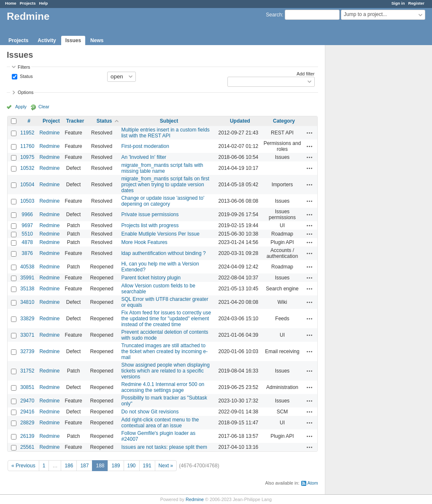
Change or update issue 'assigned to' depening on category (163, 201)
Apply (21, 107)
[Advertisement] (367, 177)
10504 (27, 185)
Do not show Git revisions (150, 412)
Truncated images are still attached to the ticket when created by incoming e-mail (164, 351)
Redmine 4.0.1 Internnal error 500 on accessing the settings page (163, 387)
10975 (27, 157)
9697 (27, 225)
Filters (24, 67)
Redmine (49, 133)
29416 (27, 412)
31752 (27, 371)
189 (116, 466)
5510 (27, 234)
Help (44, 3)
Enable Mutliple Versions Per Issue (160, 234)
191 (147, 466)
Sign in (398, 3)
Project (51, 121)
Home (11, 3)
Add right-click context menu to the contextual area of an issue (160, 423)
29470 (27, 401)
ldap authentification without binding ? (163, 253)
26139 (27, 436)
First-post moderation (145, 146)
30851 (27, 387)
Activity (47, 40)
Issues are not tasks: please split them (164, 447)
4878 (27, 242)
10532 (27, 168)
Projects (28, 3)
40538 (27, 267)
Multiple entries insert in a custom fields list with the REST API (165, 133)
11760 (27, 146)
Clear (44, 107)
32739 (27, 351)
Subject (169, 121)
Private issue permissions (150, 214)
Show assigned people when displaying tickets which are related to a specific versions (165, 371)
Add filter (306, 74)
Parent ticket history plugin (151, 278)
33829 (27, 319)
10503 (27, 201)
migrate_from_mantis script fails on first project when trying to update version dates (165, 185)
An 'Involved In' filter (144, 157)
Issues (73, 40)
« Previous (23, 466)
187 (84, 466)
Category (284, 121)
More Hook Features (144, 242)
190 (132, 466)
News (97, 40)
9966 (27, 214)
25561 (27, 447)
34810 (27, 302)
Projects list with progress (150, 225)
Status (26, 76)
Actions (310, 133)
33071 (27, 335)
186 (69, 466)
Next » (166, 466)
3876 (27, 253)
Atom (313, 483)
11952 (27, 133)
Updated (240, 121)
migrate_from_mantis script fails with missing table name (162, 168)
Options (26, 92)
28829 (27, 423)
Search (274, 15)
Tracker (75, 121)
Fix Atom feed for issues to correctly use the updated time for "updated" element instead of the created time (166, 319)
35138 (27, 289)
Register (416, 3)
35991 (27, 278)
